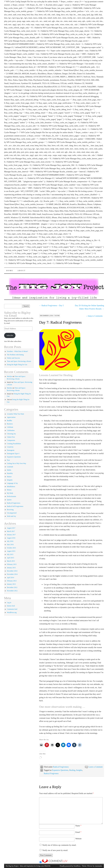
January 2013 (11, 584)
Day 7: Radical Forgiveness (60, 322)
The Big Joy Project (12, 866)
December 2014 (12, 571)
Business (10, 424)
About (22, 271)
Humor (9, 477)
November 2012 (12, 591)
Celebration (11, 430)
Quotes (9, 500)
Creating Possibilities (14, 444)
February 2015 (12, 564)
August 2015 (11, 551)
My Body (10, 493)
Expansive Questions (60, 770)
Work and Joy (11, 516)
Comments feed (12, 609)
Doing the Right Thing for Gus (17, 365)
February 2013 (12, 581)
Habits (9, 470)
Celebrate (10, 427)
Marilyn (10, 376)
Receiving (10, 510)
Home (10, 271)
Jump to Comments (94, 316)
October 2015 (11, 548)
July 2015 (10, 554)
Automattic (98, 866)
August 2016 (11, 538)
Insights (79, 770)
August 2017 (11, 528)
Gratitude (10, 467)
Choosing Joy (11, 434)
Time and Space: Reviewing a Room (19, 361)
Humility (10, 473)
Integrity (10, 480)
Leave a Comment (96, 767)
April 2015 (10, 558)
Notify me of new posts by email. (55, 850)
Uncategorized (12, 513)
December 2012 (12, 587)
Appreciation (11, 417)
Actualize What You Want (15, 414)
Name (78, 826)
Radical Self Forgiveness (15, 506)
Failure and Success (13, 358)
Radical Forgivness (51, 773)
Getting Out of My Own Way (16, 463)
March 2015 (11, 561)
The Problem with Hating (15, 355)
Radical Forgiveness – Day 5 (51, 306)
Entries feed (11, 606)
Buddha (9, 421)
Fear (8, 460)
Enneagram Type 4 (13, 454)
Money (9, 490)
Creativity (10, 447)
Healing (72, 770)
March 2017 (11, 531)
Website (78, 839)
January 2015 (11, 568)
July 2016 (10, 541)
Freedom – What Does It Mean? (17, 351)
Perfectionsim (11, 496)
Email (78, 832)
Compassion (11, 440)
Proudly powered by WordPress (70, 866)
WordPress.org (12, 612)
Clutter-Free (11, 437)
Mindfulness (11, 487)
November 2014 (12, 574)
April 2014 (10, 578)
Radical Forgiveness (61, 767)
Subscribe (10, 335)
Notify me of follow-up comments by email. (59, 845)
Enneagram (11, 450)
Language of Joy (12, 483)
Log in (9, 603)
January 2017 (11, 535)
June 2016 (10, 545)
